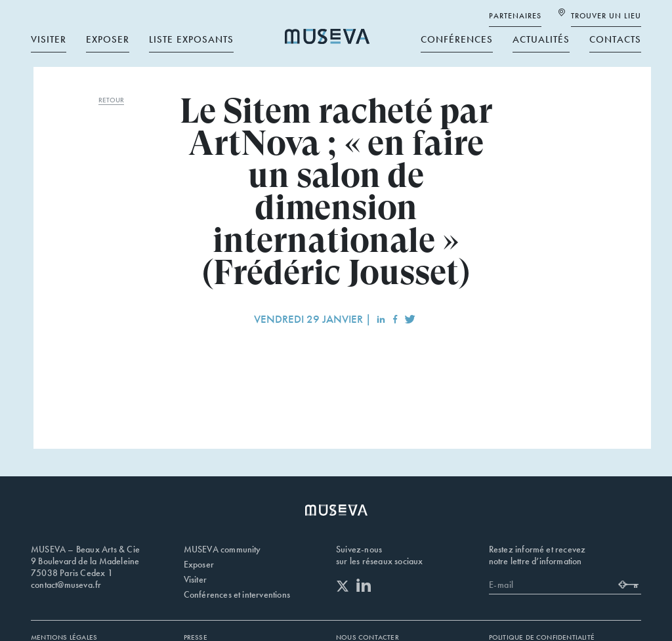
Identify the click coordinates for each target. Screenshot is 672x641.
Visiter (49, 36)
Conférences (457, 36)
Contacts (615, 36)
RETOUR (111, 100)
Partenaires (515, 13)
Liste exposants (191, 36)
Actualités (541, 36)
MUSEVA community (222, 549)
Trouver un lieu (606, 13)
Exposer (108, 36)
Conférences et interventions (237, 594)
